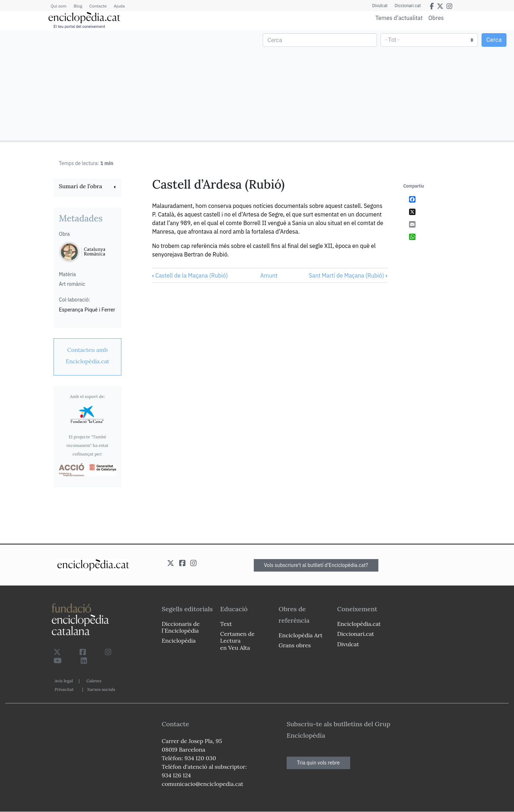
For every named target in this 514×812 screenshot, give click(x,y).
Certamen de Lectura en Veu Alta (237, 641)
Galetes (94, 681)
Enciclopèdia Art (301, 635)
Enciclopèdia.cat (359, 624)
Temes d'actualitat (399, 18)
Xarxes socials (101, 689)
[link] (87, 187)
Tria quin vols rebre (318, 763)
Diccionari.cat (408, 6)
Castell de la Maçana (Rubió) (190, 275)
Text (226, 624)
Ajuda (119, 6)
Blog (78, 6)
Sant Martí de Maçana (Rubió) (348, 275)
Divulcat (380, 6)
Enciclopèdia (179, 641)
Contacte (98, 6)
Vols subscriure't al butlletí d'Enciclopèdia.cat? (316, 565)
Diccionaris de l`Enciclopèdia (181, 627)
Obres (436, 18)
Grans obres (295, 645)
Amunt (269, 275)
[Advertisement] (129, 85)
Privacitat (64, 689)
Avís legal (64, 681)
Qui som (59, 6)
